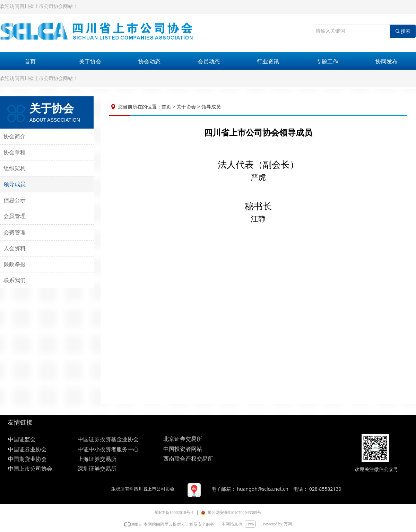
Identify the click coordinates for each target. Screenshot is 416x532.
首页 (30, 62)
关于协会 (90, 62)
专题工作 (327, 62)
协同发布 (387, 62)
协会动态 (149, 62)
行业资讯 (268, 62)
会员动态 (209, 62)
